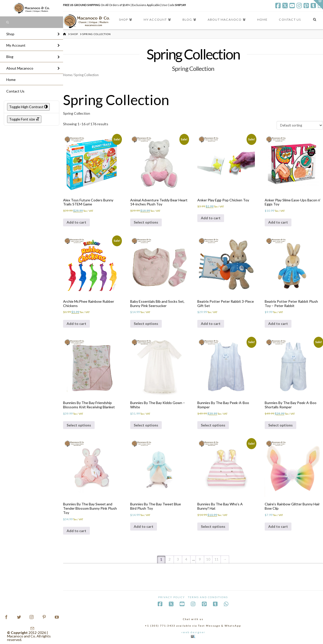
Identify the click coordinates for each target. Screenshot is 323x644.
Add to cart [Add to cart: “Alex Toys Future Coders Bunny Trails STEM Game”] (76, 222)
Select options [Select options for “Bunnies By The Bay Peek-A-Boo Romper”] (213, 425)
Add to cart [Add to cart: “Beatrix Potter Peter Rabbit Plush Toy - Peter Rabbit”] (278, 324)
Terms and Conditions (208, 597)
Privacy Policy (172, 597)
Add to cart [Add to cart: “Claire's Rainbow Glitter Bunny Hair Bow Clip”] (278, 526)
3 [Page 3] (178, 559)
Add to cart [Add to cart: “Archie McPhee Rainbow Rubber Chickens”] (76, 324)
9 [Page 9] (200, 559)
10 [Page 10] (208, 559)
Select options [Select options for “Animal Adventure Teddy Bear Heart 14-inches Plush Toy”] (146, 222)
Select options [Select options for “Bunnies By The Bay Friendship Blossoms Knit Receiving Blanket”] (79, 425)
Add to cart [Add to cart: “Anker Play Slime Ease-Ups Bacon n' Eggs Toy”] (278, 222)
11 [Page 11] (217, 559)
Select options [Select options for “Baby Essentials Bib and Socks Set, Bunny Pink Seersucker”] (146, 324)
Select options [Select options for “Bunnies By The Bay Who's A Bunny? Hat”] (213, 526)
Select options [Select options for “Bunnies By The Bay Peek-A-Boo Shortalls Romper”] (280, 425)
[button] (318, 5)
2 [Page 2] (170, 559)
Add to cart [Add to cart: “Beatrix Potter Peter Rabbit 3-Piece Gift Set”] (211, 324)
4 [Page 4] (186, 559)
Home (68, 75)
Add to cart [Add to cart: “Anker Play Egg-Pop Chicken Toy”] (211, 218)
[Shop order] (300, 125)
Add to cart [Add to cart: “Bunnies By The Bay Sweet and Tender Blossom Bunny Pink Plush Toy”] (76, 531)
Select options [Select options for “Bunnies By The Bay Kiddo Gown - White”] (146, 425)
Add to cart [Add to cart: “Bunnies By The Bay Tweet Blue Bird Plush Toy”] (144, 526)
